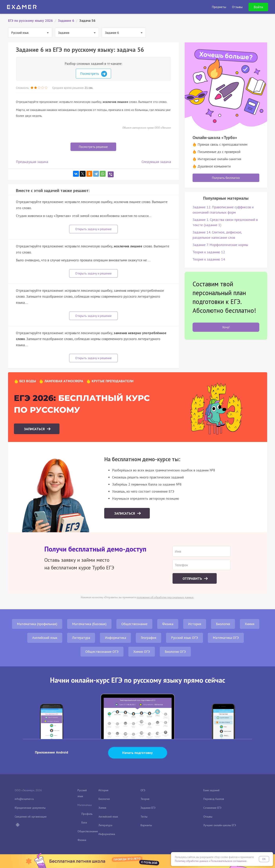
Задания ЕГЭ (148, 808)
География (148, 638)
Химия (250, 624)
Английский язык (45, 638)
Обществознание (134, 624)
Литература (81, 638)
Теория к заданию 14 (209, 259)
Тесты (144, 817)
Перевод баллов (214, 799)
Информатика (115, 638)
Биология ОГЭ (175, 652)
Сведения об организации (31, 817)
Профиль (87, 814)
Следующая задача (156, 162)
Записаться (35, 429)
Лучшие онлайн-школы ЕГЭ (220, 825)
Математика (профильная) (37, 624)
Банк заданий (211, 790)
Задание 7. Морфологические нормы (220, 245)
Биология (223, 624)
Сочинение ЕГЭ (212, 808)
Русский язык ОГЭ (185, 638)
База (84, 822)
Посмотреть (94, 74)
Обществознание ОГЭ (102, 652)
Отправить (193, 579)
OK (264, 859)
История (195, 624)
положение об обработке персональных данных (165, 597)
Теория (145, 799)
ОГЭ (143, 790)
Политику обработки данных (192, 861)
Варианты (146, 825)
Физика (168, 624)
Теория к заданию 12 (209, 252)
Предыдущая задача (32, 162)
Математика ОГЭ (226, 638)
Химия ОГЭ (142, 652)
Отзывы (208, 817)
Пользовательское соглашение (229, 861)
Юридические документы (30, 808)
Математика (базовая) (89, 624)
